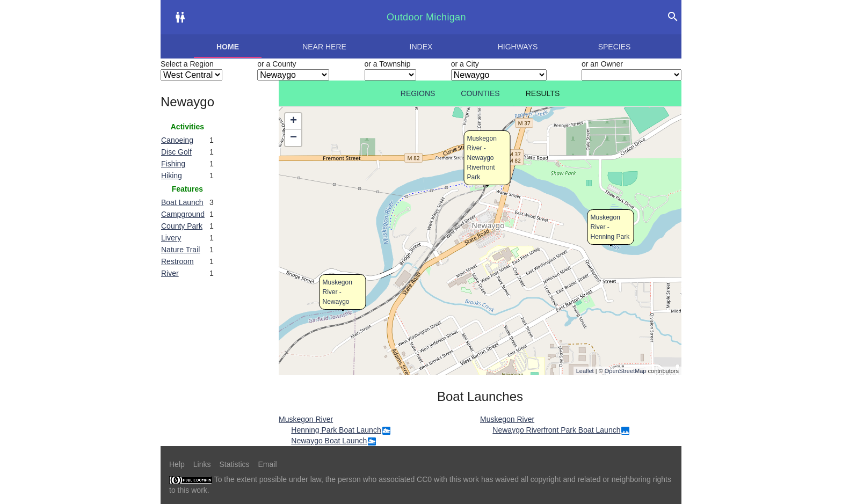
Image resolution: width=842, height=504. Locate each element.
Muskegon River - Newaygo (337, 292)
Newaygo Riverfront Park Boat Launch (556, 430)
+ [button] (293, 121)
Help (177, 464)
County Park (182, 226)
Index (421, 47)
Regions (418, 93)
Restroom (177, 261)
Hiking (172, 176)
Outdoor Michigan (426, 17)
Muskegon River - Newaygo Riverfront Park (482, 158)
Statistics (234, 464)
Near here (324, 47)
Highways (518, 47)
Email (268, 464)
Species (615, 47)
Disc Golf (176, 152)
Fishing (173, 164)
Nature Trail (180, 250)
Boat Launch (182, 202)
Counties (480, 93)
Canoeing (177, 140)
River (170, 273)
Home (228, 47)
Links (202, 464)
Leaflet (585, 371)
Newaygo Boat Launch (329, 441)
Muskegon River (306, 419)
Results (543, 93)
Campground (183, 214)
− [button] (293, 138)
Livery (171, 238)
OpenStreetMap (626, 371)
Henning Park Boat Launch (336, 430)
